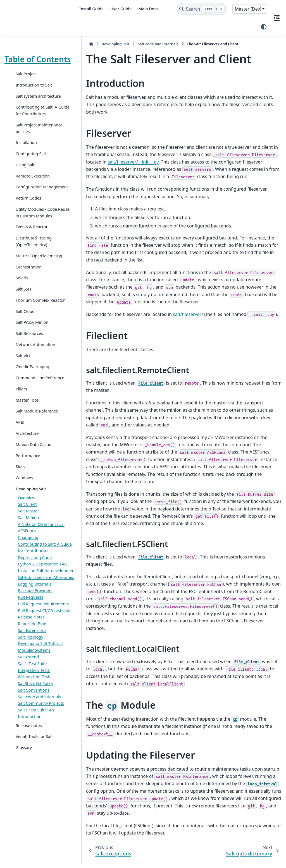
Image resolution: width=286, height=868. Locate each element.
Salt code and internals (39, 765)
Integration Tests (34, 739)
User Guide (121, 9)
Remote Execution (33, 185)
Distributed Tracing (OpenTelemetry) (34, 264)
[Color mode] (264, 27)
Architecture (27, 469)
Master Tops (27, 436)
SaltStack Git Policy (36, 752)
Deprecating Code (35, 593)
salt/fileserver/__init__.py (106, 154)
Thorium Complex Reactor (33, 326)
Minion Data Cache (33, 480)
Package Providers (35, 646)
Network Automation (35, 373)
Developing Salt (31, 524)
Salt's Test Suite (32, 732)
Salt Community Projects (41, 772)
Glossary (24, 816)
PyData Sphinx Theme (244, 864)
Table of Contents (22, 64)
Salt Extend (28, 726)
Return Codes (28, 214)
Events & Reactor (32, 249)
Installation (26, 152)
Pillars (21, 424)
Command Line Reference (30, 410)
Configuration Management (29, 199)
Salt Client (27, 540)
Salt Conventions (34, 759)
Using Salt (25, 174)
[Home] (81, 44)
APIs (20, 458)
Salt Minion (28, 553)
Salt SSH (23, 311)
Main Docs (148, 9)
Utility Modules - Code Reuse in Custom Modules (36, 232)
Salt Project (26, 83)
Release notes (29, 794)
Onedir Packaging (32, 396)
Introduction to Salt (34, 94)
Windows (24, 513)
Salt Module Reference (37, 447)
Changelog (28, 573)
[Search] (202, 9)
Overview (27, 533)
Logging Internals (35, 639)
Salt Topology (31, 706)
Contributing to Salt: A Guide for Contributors (37, 119)
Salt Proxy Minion (32, 351)
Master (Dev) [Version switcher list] (248, 9)
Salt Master (28, 546)
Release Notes (31, 686)
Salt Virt (23, 384)
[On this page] (277, 18)
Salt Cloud (25, 340)
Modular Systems (34, 719)
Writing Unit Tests (34, 745)
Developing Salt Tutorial (40, 712)
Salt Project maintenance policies (36, 137)
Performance (28, 491)
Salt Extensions (32, 699)
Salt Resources (29, 362)
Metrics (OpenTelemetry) (39, 278)
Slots (20, 502)
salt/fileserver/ (178, 307)
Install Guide (91, 9)
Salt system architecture (38, 105)
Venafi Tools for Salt (34, 805)
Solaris (22, 300)
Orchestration (29, 289)
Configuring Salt (31, 163)
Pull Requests (31, 653)
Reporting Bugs (33, 692)
